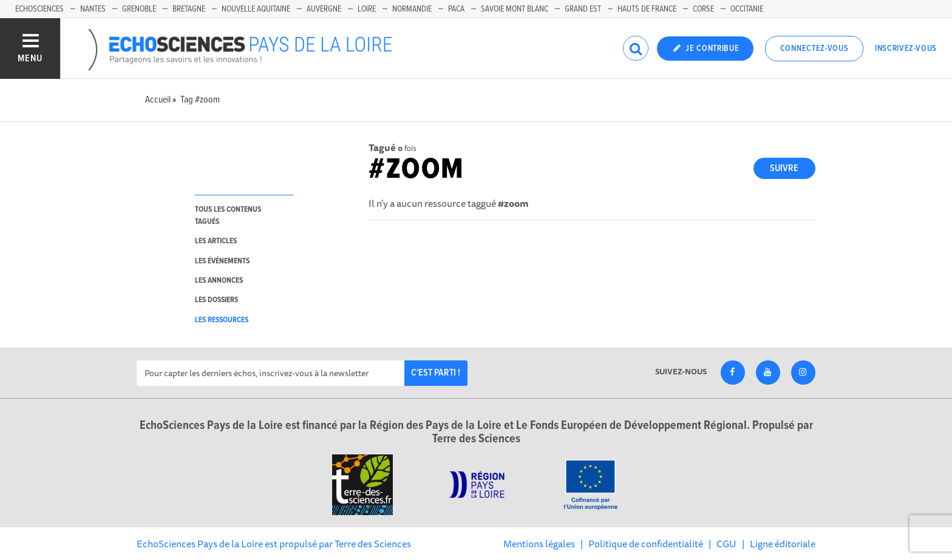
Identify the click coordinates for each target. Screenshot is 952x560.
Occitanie (747, 9)
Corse (703, 9)
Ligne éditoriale (783, 544)
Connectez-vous (814, 49)
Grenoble (139, 9)
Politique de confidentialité (646, 544)
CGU (726, 544)
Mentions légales (539, 544)
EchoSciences (39, 9)
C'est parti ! (436, 373)
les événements (222, 261)
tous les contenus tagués (228, 215)
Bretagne (189, 9)
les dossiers (216, 300)
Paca (456, 9)
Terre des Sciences (373, 544)
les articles (216, 241)
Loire (367, 9)
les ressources (222, 320)
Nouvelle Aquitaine (256, 9)
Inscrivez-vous (906, 49)
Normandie (412, 9)
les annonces (219, 281)
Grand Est (583, 9)
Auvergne (324, 9)
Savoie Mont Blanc (515, 9)
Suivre (784, 168)
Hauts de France (647, 9)
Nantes (93, 9)
